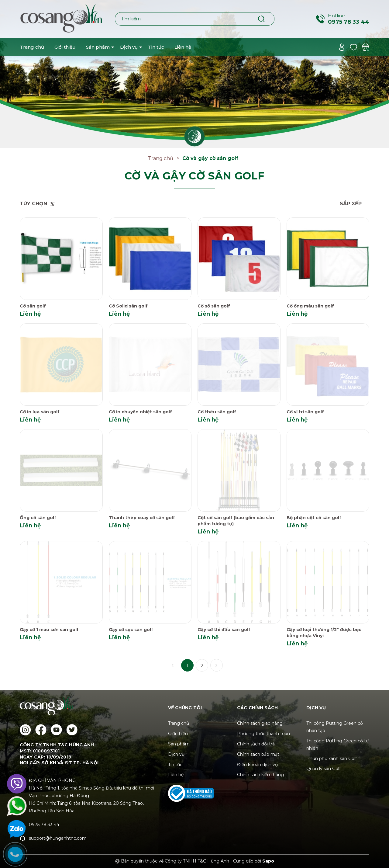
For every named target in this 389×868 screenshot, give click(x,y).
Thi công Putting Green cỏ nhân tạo (335, 727)
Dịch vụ (129, 47)
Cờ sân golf (33, 306)
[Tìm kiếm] (262, 19)
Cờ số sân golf (214, 306)
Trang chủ (32, 47)
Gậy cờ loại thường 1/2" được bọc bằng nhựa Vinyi (324, 633)
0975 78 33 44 (349, 22)
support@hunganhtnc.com (58, 838)
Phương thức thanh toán (263, 734)
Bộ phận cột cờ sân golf (314, 518)
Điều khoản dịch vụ (257, 765)
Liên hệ (183, 47)
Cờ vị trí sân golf (305, 412)
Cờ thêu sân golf (217, 412)
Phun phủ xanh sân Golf (332, 759)
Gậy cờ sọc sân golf (131, 630)
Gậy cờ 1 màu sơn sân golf (49, 630)
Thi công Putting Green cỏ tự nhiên (337, 745)
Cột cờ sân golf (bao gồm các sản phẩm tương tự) (236, 521)
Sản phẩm (98, 47)
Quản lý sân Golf (324, 769)
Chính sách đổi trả (256, 744)
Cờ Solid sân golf (128, 306)
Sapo (268, 861)
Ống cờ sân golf (38, 518)
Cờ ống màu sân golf (310, 306)
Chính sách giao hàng (260, 723)
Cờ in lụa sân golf (40, 412)
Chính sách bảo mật (258, 754)
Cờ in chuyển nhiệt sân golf (140, 412)
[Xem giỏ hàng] (365, 47)
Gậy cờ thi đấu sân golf (224, 630)
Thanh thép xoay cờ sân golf (142, 518)
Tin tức (156, 47)
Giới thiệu (65, 47)
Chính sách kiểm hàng (260, 775)
